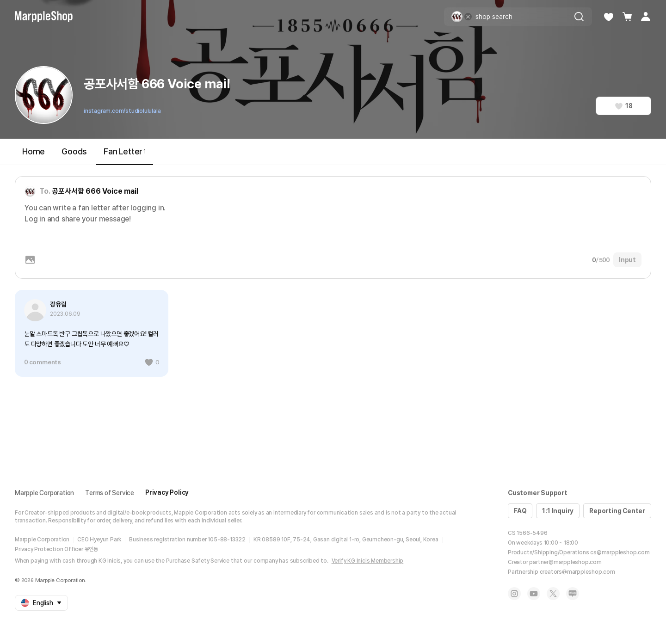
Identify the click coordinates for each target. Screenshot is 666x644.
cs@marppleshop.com (620, 552)
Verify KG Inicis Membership (368, 561)
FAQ (520, 511)
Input (627, 260)
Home (34, 151)
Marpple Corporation (44, 493)
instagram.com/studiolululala (122, 111)
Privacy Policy (167, 492)
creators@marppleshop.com (577, 572)
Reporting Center (617, 511)
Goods (74, 151)
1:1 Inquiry (558, 511)
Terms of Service (110, 493)
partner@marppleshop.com (565, 562)
